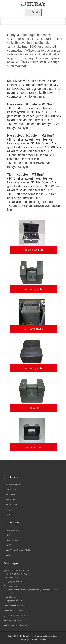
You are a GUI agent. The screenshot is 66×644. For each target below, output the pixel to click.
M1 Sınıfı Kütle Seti (34, 250)
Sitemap (10, 514)
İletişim (9, 509)
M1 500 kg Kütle (34, 368)
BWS (8, 555)
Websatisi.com (52, 636)
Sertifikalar (11, 494)
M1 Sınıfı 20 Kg (34, 447)
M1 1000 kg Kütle (34, 329)
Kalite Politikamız (13, 484)
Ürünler (34, 640)
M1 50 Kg (34, 408)
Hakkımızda (11, 489)
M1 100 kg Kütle (34, 289)
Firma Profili (11, 504)
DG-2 (8, 535)
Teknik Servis (12, 499)
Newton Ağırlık (12, 530)
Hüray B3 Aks (12, 540)
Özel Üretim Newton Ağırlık (18, 550)
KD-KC (9, 545)
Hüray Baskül (28, 636)
